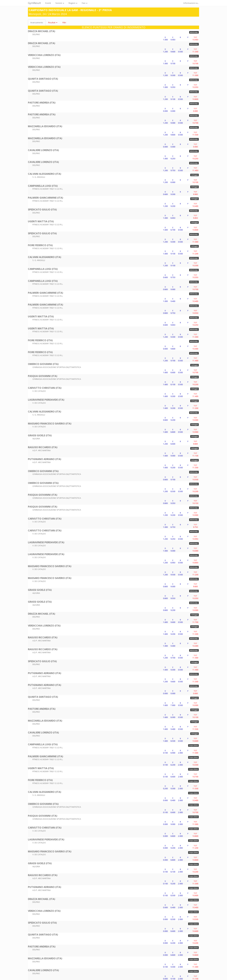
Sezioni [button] (60, 3)
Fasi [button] (85, 3)
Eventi (48, 3)
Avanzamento (37, 22)
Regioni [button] (73, 3)
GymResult (34, 3)
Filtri (64, 22)
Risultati (53, 22)
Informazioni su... (191, 3)
